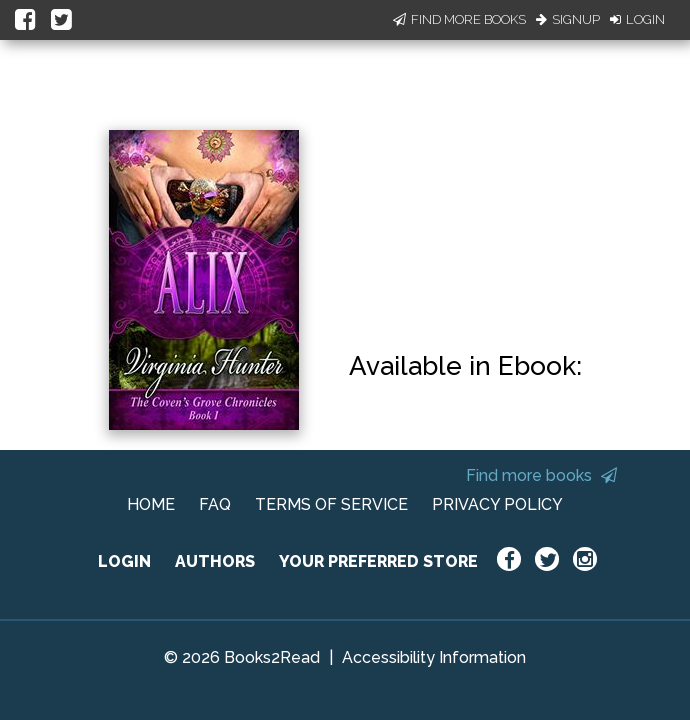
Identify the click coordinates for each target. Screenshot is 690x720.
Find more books (541, 475)
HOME (151, 504)
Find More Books (459, 19)
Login (637, 19)
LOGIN (124, 561)
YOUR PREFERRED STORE (378, 561)
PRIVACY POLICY (497, 504)
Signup (568, 19)
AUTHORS (215, 561)
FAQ (215, 504)
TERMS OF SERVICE (331, 504)
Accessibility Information (434, 657)
